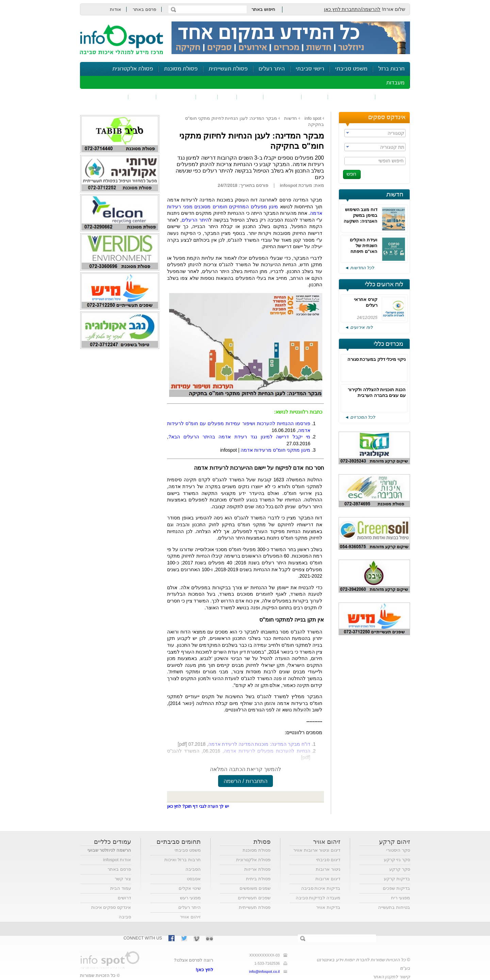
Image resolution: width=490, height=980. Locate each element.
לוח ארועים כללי (384, 285)
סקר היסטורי (398, 850)
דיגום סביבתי (328, 860)
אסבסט (194, 879)
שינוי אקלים (190, 888)
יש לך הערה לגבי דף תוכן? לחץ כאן (198, 806)
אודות (116, 9)
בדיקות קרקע (397, 879)
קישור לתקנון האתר (391, 977)
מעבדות (395, 83)
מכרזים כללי (388, 344)
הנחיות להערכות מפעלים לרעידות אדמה (267, 751)
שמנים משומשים (255, 888)
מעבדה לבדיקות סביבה (318, 898)
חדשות (395, 195)
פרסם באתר (144, 9)
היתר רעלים (272, 69)
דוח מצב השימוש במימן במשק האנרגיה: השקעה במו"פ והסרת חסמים (361, 221)
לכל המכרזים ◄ (360, 417)
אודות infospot (117, 860)
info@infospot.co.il (264, 971)
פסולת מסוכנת (181, 69)
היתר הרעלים (195, 220)
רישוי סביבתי (310, 69)
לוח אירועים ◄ (359, 327)
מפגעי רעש (190, 898)
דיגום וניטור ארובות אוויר (317, 850)
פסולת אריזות (257, 869)
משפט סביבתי (351, 69)
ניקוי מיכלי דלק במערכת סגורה (377, 359)
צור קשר (123, 879)
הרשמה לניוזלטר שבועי (109, 850)
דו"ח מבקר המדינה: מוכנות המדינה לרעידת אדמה (259, 744)
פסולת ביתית (258, 879)
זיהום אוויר (393, 97)
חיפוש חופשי (391, 161)
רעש (207, 97)
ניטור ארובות (328, 869)
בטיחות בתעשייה (394, 907)
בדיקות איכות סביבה (321, 888)
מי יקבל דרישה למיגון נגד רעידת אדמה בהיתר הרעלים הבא (239, 437)
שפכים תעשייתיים (254, 898)
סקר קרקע (400, 869)
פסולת (250, 97)
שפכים (315, 97)
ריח (227, 97)
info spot (313, 118)
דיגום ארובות (328, 879)
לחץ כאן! (204, 970)
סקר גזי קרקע (397, 860)
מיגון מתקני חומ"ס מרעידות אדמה (275, 450)
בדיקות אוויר (328, 907)
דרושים (124, 898)
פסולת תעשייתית (228, 69)
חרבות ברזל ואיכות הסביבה (183, 864)
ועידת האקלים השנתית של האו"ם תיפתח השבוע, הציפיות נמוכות (362, 251)
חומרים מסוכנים (352, 97)
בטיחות (142, 97)
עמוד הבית (121, 888)
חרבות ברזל (391, 69)
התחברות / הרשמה (245, 781)
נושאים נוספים (106, 97)
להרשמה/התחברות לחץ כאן (352, 9)
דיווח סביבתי (176, 97)
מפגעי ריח (401, 898)
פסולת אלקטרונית (133, 69)
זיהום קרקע (282, 97)
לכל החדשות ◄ (359, 268)
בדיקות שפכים (396, 888)
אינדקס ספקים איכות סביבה (111, 912)
